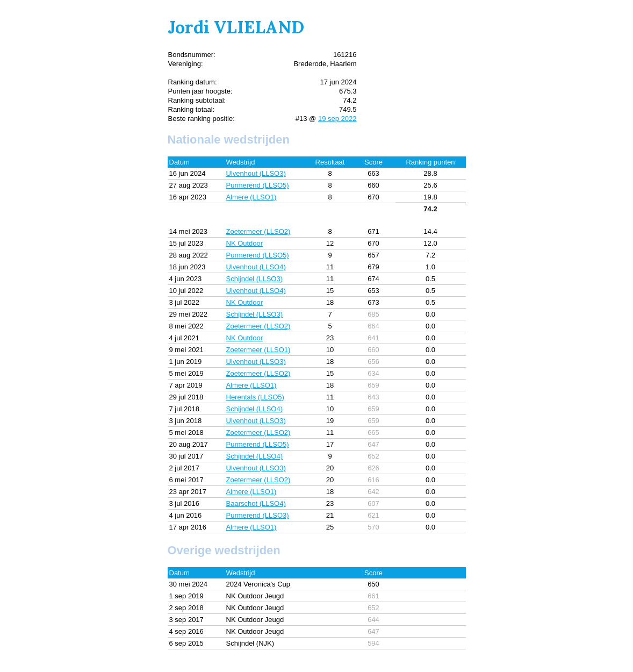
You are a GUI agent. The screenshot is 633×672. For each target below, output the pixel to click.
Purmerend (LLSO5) (258, 185)
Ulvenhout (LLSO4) (256, 267)
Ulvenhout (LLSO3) (256, 173)
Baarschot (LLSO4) (256, 503)
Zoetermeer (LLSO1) (258, 350)
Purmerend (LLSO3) (258, 515)
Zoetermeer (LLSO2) (258, 231)
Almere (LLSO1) (251, 197)
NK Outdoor (245, 243)
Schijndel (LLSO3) (255, 279)
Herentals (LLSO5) (255, 397)
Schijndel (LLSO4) (255, 409)
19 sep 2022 (337, 119)
